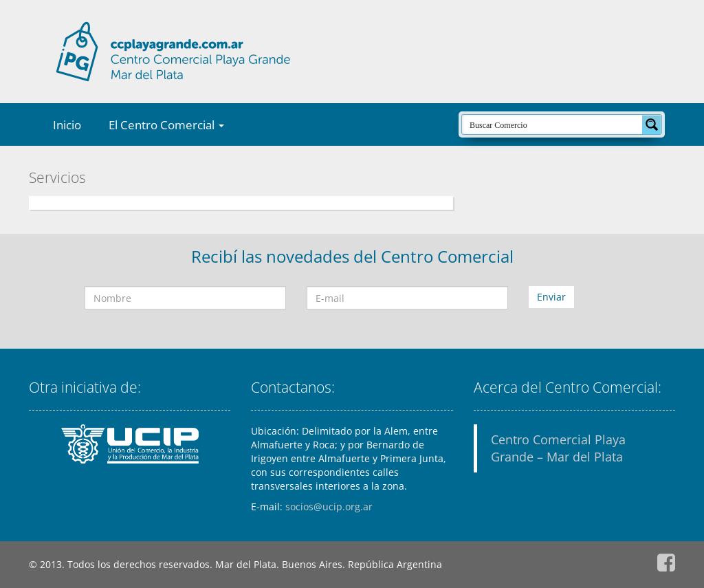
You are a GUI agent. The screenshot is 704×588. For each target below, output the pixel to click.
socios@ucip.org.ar (329, 507)
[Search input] (553, 124)
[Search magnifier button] (652, 124)
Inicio (67, 125)
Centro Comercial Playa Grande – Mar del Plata (558, 448)
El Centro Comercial (166, 125)
